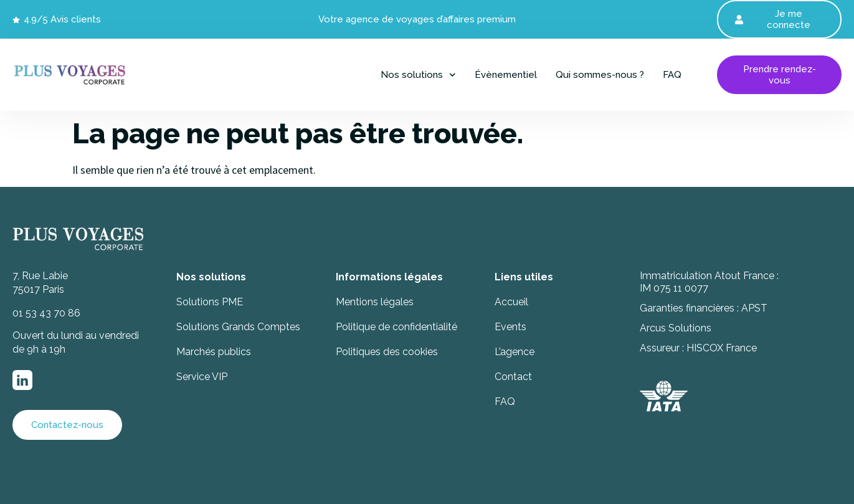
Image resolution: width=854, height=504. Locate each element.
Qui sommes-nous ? (600, 75)
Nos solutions (418, 75)
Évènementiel (506, 75)
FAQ (672, 75)
